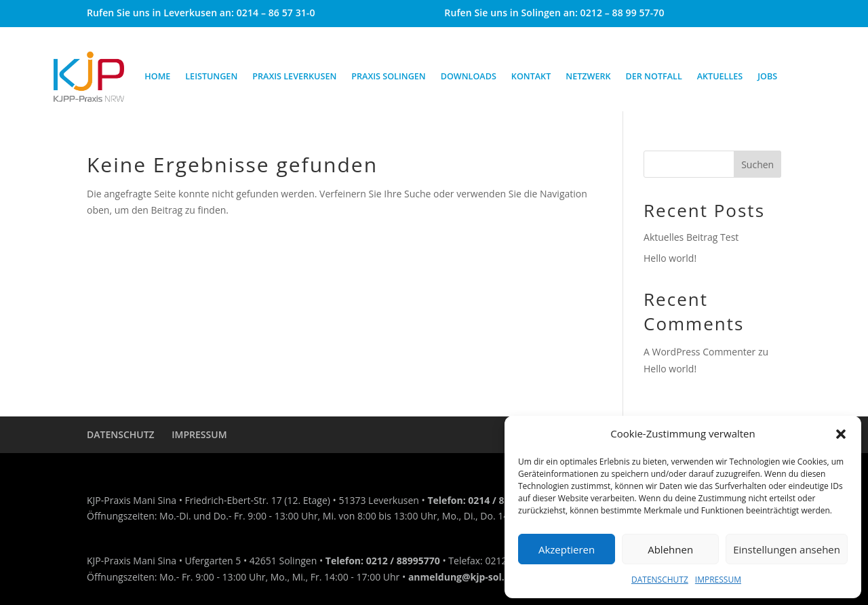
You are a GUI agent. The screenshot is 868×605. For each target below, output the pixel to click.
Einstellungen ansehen (787, 549)
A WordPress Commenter (699, 352)
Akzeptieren (567, 549)
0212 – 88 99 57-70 (623, 13)
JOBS (767, 76)
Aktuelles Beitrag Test (691, 237)
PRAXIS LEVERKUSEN (294, 76)
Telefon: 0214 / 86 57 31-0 (486, 500)
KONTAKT (531, 76)
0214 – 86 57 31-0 (276, 13)
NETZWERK (588, 76)
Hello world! (670, 258)
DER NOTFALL (654, 76)
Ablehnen (670, 549)
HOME (157, 76)
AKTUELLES (720, 76)
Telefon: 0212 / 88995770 (383, 561)
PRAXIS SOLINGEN (388, 76)
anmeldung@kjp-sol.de (462, 577)
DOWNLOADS (469, 76)
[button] (841, 434)
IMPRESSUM (718, 580)
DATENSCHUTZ (660, 580)
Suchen (757, 164)
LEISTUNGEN (211, 76)
